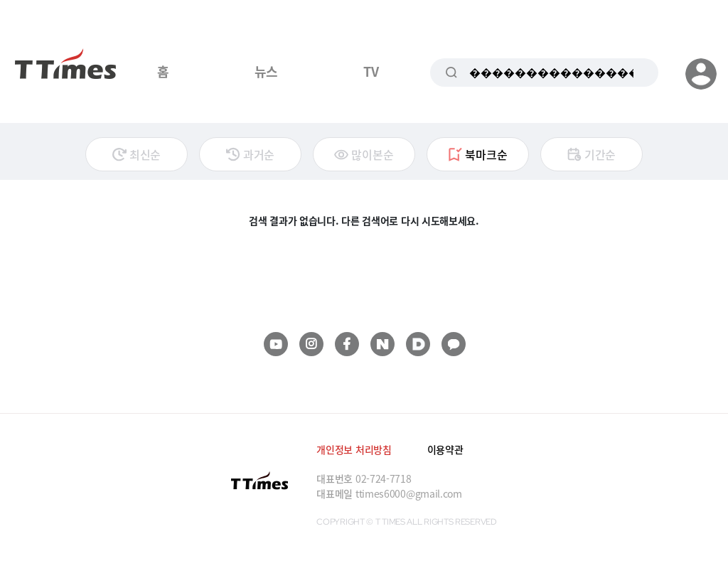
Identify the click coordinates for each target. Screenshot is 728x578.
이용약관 (445, 449)
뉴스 (266, 71)
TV (371, 71)
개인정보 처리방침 (354, 449)
